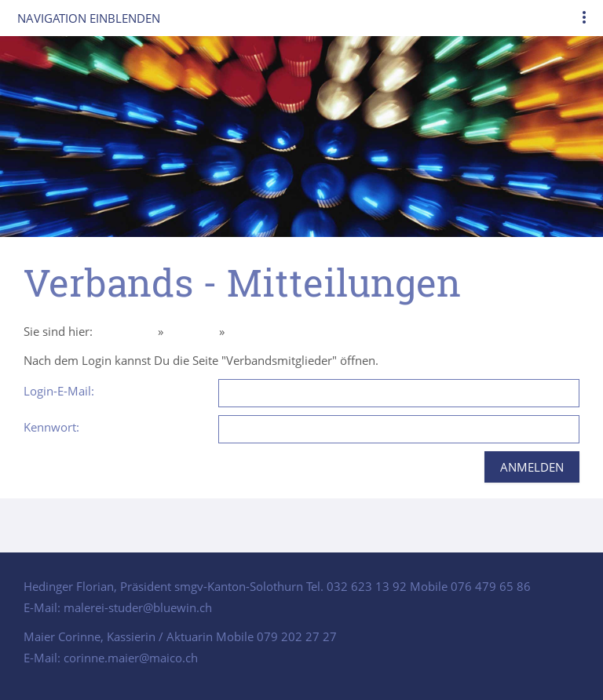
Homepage (125, 331)
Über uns (191, 331)
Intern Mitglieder (273, 331)
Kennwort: (51, 427)
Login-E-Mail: (59, 391)
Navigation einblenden (89, 18)
